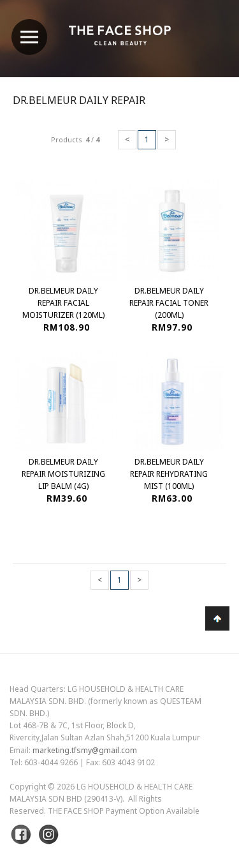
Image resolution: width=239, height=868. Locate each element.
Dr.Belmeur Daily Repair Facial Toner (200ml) (169, 303)
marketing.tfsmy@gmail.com (85, 750)
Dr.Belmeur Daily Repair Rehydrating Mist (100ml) (169, 474)
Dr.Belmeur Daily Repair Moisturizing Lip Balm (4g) (63, 474)
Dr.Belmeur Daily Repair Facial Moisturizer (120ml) (63, 303)
